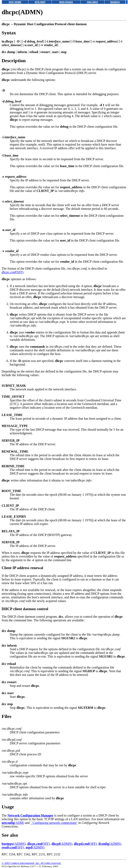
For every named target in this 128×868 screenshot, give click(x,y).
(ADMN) (14, 844)
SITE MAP (40, 2)
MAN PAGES (66, 2)
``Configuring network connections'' (54, 823)
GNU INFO (92, 2)
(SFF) (12, 272)
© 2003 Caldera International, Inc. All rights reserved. (31, 863)
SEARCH (115, 2)
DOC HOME (15, 2)
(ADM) (13, 823)
